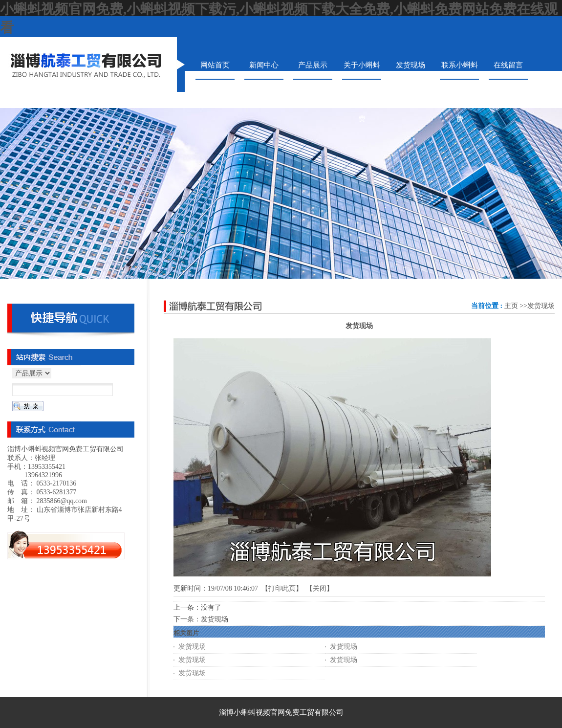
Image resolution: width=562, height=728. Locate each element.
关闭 (320, 588)
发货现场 (541, 306)
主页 (511, 306)
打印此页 (282, 588)
